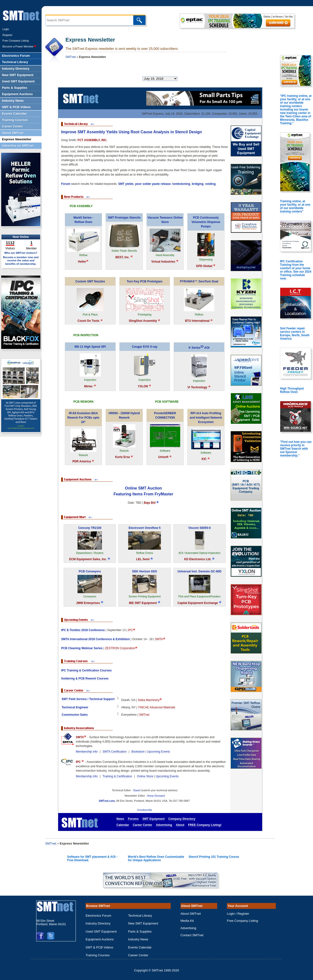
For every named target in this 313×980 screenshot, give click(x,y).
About (180, 825)
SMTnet (71, 57)
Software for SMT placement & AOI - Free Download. (92, 858)
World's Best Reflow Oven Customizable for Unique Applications (156, 858)
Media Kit (187, 921)
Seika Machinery (149, 700)
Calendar (123, 825)
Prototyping (145, 314)
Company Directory (182, 819)
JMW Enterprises (90, 603)
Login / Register (238, 914)
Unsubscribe (145, 810)
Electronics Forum (98, 916)
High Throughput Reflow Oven (292, 390)
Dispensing (206, 259)
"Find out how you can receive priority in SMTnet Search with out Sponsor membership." (296, 449)
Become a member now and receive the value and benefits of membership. (21, 260)
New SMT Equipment (143, 923)
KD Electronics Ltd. (199, 559)
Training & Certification (117, 776)
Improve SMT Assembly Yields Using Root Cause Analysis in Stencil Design (132, 132)
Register (7, 35)
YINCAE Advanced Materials (157, 707)
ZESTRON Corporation (120, 648)
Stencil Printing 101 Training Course (214, 857)
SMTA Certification (114, 752)
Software (165, 451)
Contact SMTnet (192, 935)
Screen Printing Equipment (145, 596)
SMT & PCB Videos (99, 947)
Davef (137, 790)
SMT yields (126, 184)
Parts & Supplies (140, 931)
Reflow (83, 255)
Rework (83, 455)
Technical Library (140, 916)
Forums (133, 819)
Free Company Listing (16, 41)
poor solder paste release (153, 184)
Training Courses (98, 955)
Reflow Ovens (145, 553)
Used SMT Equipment (101, 931)
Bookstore (138, 752)
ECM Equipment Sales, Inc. (90, 559)
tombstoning (181, 184)
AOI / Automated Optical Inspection (199, 553)
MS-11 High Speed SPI (90, 347)
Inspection (90, 380)
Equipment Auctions (100, 939)
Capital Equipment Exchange (200, 603)
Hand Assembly (165, 255)
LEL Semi (145, 559)
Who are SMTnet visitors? (21, 253)
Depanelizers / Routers (90, 553)
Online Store (145, 776)
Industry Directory (98, 923)
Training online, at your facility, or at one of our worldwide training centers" (295, 206)
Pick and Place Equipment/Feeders (200, 596)
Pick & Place (90, 314)
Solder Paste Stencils (124, 251)
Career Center (142, 825)
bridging (198, 184)
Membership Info (87, 752)
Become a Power (20, 46)
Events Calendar (140, 947)
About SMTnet (191, 914)
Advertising (164, 825)
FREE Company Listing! (205, 825)
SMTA (159, 639)
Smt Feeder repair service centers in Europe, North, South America (295, 334)
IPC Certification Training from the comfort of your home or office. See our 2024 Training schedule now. (296, 270)
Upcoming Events (158, 752)
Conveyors (90, 596)
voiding (210, 184)
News (120, 819)
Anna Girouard (156, 796)
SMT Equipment (153, 819)
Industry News (138, 939)
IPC (130, 630)
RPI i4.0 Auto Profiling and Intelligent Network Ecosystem (206, 418)
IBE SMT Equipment (145, 603)
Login (6, 29)
